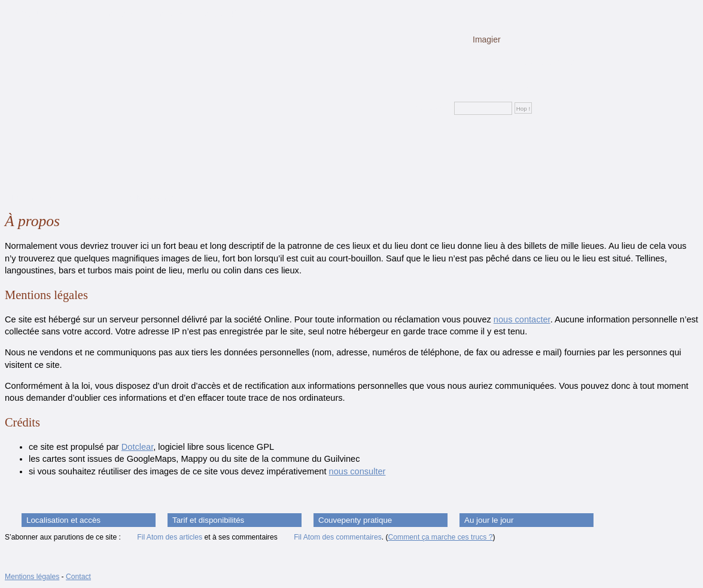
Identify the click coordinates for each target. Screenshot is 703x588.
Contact (78, 577)
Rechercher (431, 108)
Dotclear (137, 447)
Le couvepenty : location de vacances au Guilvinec (137, 13)
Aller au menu (85, 198)
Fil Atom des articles (170, 537)
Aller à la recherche (144, 198)
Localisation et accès (63, 520)
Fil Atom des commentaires (338, 537)
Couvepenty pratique (355, 520)
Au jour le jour (489, 520)
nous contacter (522, 319)
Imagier (487, 39)
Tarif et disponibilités (208, 520)
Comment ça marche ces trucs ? (441, 537)
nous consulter (357, 471)
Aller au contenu (31, 198)
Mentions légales (32, 577)
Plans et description (544, 62)
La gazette (509, 85)
